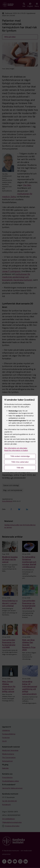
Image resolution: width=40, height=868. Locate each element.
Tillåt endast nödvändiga (20, 456)
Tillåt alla (20, 468)
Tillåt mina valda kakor (20, 462)
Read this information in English (16, 450)
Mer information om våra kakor (16, 448)
